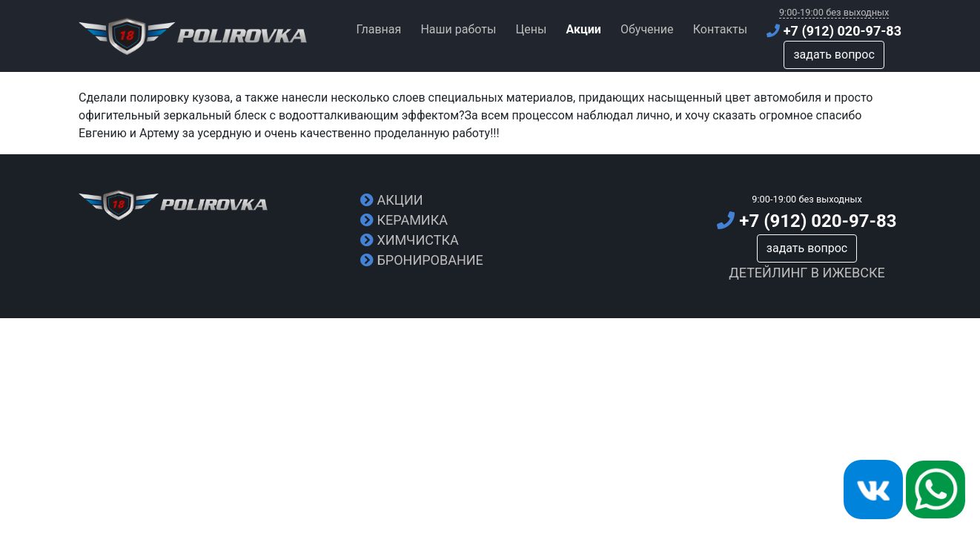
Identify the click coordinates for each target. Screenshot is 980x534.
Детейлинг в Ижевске (807, 273)
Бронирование (422, 260)
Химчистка (410, 240)
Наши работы (458, 29)
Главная (378, 29)
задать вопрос (834, 55)
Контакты (720, 29)
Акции (392, 200)
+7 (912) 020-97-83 (834, 31)
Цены (531, 29)
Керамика (404, 220)
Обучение (647, 29)
